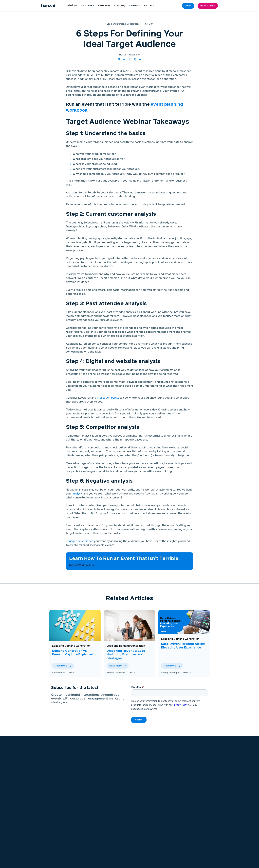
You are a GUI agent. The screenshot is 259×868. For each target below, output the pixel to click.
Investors (134, 6)
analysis (78, 494)
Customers (88, 6)
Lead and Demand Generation (71, 646)
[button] (72, 6)
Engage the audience (80, 541)
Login (188, 6)
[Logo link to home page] (48, 6)
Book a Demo (208, 6)
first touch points (108, 398)
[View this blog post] (75, 626)
